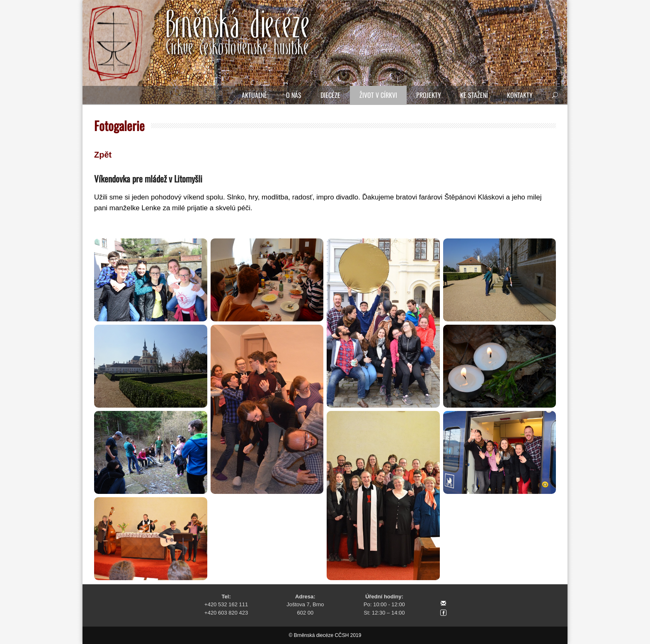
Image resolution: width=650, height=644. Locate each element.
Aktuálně (254, 95)
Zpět (103, 155)
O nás (294, 95)
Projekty (429, 95)
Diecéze (330, 95)
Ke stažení (474, 95)
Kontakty (520, 95)
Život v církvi (378, 95)
